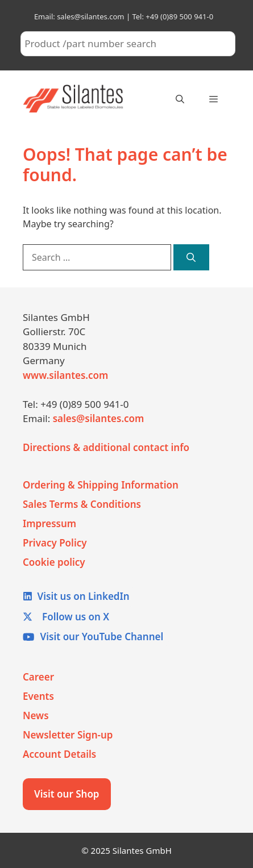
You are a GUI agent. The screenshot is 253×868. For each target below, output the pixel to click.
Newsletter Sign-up (68, 735)
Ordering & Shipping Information (101, 485)
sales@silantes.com (99, 418)
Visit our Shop (67, 794)
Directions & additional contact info (106, 447)
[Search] (191, 257)
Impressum (49, 523)
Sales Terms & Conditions (82, 504)
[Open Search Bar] (179, 99)
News (36, 715)
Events (38, 696)
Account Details (59, 754)
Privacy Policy (55, 543)
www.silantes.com (65, 375)
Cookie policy (54, 562)
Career (38, 677)
